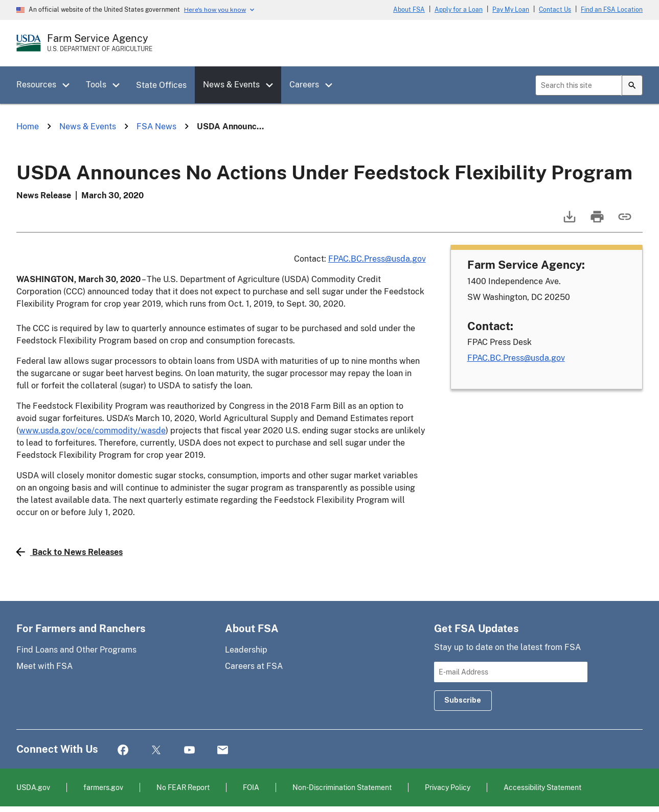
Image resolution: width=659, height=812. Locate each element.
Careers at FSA (254, 666)
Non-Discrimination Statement (342, 787)
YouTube (189, 750)
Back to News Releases (70, 552)
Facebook (123, 750)
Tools (96, 85)
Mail (223, 750)
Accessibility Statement (542, 787)
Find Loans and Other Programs (76, 650)
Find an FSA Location (612, 10)
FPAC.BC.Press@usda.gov (377, 259)
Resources (36, 85)
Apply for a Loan (459, 10)
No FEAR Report (183, 787)
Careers (304, 85)
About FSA (409, 10)
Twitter (156, 750)
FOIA (251, 787)
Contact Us (555, 10)
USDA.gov (33, 787)
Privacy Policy (448, 787)
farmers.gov (103, 787)
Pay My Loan (511, 10)
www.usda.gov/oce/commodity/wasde (92, 431)
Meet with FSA (44, 666)
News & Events (231, 85)
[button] (70, 85)
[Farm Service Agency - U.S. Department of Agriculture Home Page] (100, 43)
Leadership (246, 650)
